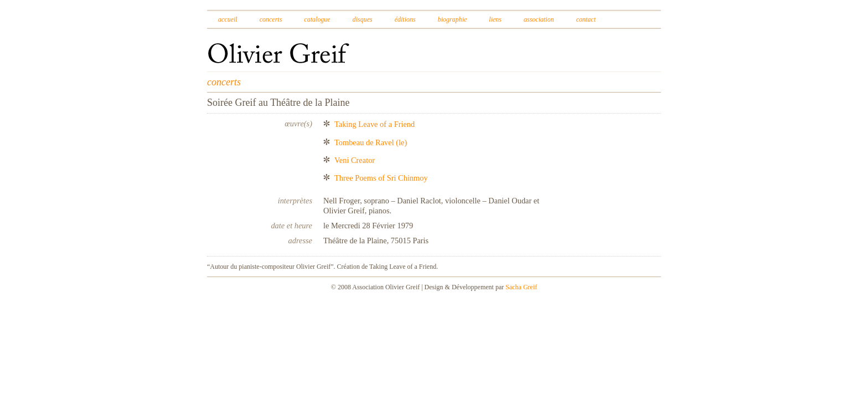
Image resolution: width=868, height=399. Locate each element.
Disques (363, 19)
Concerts (271, 19)
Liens (495, 19)
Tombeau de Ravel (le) (371, 142)
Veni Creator (355, 160)
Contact (586, 19)
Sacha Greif (521, 287)
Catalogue (317, 19)
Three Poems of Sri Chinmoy (381, 178)
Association (539, 19)
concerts (224, 82)
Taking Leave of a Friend (374, 124)
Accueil (228, 19)
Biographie (453, 19)
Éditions (405, 19)
